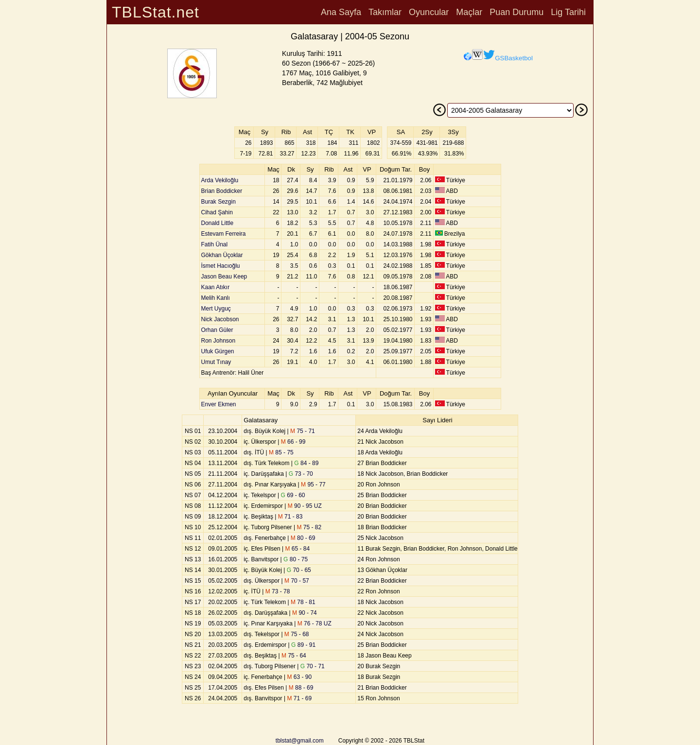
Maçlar (469, 12)
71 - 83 (290, 517)
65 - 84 (297, 549)
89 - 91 (303, 645)
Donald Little (218, 223)
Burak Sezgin (219, 202)
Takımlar (385, 12)
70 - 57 (297, 581)
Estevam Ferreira (224, 234)
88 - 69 (301, 688)
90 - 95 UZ (305, 506)
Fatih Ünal (215, 244)
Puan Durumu (516, 12)
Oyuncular (429, 12)
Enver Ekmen (219, 404)
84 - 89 (306, 463)
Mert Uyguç (216, 309)
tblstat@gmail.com (300, 741)
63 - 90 (299, 677)
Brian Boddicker (222, 191)
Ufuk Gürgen (218, 351)
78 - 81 (303, 602)
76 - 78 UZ (315, 624)
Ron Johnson (219, 341)
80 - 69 (303, 538)
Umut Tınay (216, 362)
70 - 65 (299, 570)
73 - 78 (278, 591)
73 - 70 (301, 474)
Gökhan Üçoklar (222, 255)
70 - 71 (313, 666)
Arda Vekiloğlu (220, 180)
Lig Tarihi (568, 12)
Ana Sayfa (341, 12)
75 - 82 (309, 527)
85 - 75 (281, 452)
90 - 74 (305, 613)
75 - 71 (303, 431)
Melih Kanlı (216, 298)
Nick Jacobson (220, 319)
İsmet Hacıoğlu (221, 266)
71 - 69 (299, 698)
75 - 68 (297, 634)
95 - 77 (313, 485)
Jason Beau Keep (224, 277)
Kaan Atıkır (216, 287)
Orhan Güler (217, 330)
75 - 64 (294, 656)
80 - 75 (296, 559)
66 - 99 (293, 442)
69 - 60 (293, 495)
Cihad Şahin (217, 212)
